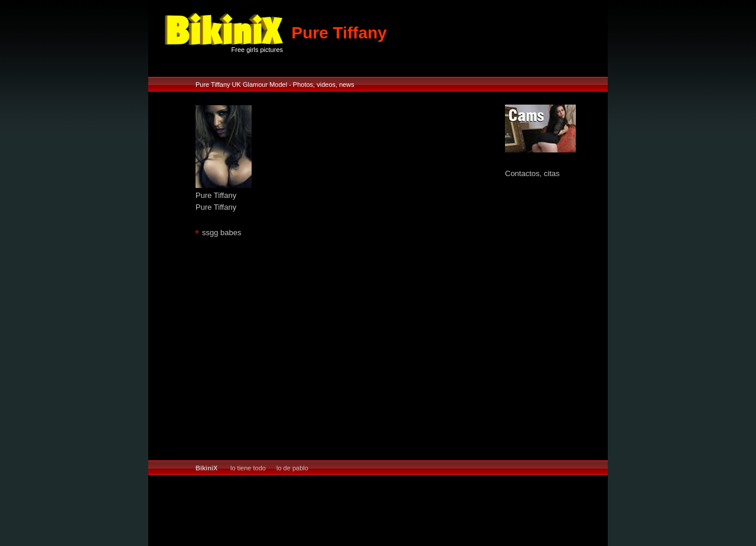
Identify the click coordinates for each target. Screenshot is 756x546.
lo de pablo (292, 468)
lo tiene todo (248, 468)
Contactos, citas (532, 173)
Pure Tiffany (216, 195)
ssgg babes (222, 233)
